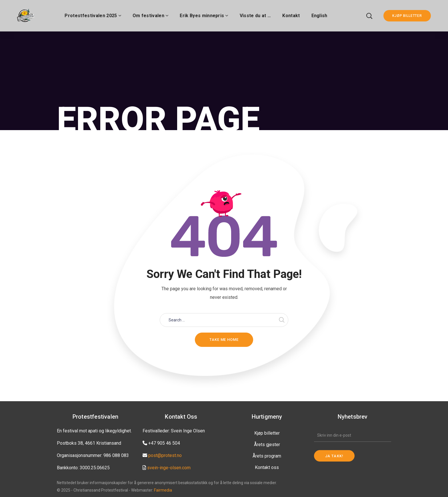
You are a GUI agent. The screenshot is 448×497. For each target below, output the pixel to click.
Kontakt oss (267, 467)
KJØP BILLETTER (407, 16)
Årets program (267, 456)
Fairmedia (163, 490)
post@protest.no (165, 455)
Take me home (224, 340)
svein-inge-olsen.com (169, 468)
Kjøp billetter (267, 433)
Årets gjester (267, 445)
